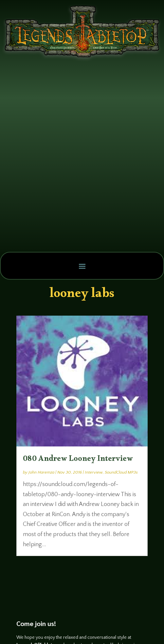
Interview (94, 472)
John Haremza (41, 472)
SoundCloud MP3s (121, 472)
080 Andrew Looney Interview (78, 460)
